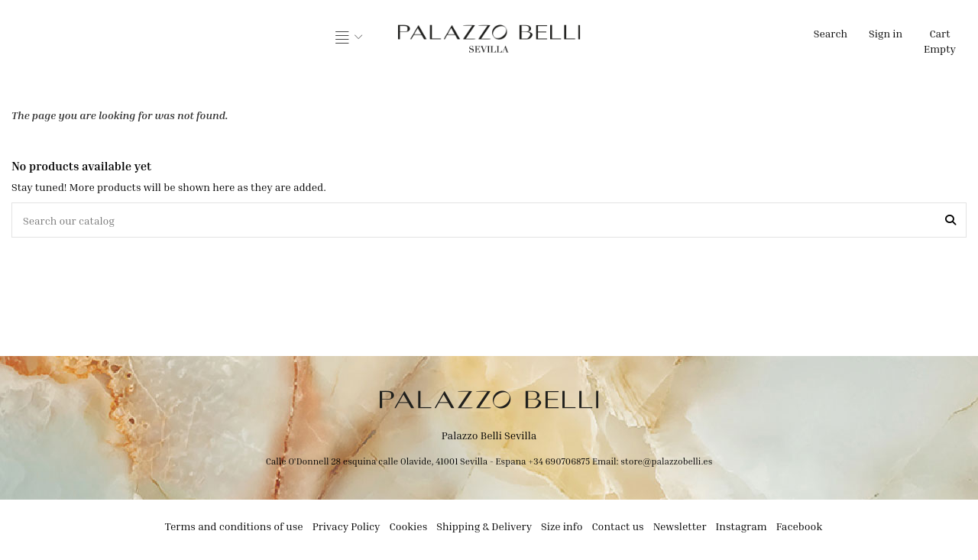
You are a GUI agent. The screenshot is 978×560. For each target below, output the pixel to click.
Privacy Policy (347, 526)
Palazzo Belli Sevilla (489, 435)
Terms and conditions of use (234, 526)
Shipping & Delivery (484, 526)
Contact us (617, 526)
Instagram (742, 526)
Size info (562, 526)
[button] (349, 38)
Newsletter (680, 526)
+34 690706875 (559, 461)
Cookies (409, 526)
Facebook (800, 526)
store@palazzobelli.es (666, 461)
